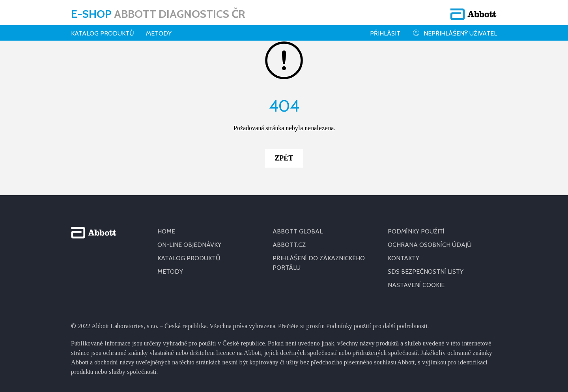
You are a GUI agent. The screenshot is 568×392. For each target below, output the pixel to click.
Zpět (284, 158)
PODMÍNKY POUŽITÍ (416, 231)
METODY (170, 272)
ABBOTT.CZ (289, 245)
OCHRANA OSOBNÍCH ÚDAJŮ (430, 245)
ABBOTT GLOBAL (298, 231)
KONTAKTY (404, 258)
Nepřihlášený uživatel (455, 33)
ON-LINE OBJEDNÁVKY (189, 245)
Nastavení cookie (416, 285)
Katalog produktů (103, 33)
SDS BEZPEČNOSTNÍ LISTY (426, 272)
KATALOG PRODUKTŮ (189, 258)
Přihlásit (385, 33)
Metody (159, 33)
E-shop (158, 14)
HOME (166, 231)
